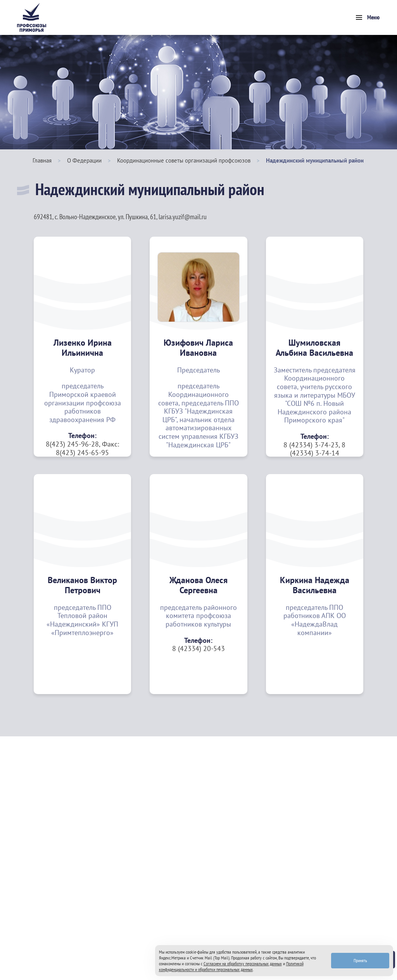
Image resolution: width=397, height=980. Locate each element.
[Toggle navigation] (368, 17)
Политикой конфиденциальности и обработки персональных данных (231, 966)
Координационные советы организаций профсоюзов (184, 160)
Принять (360, 960)
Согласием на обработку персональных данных (243, 964)
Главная (42, 160)
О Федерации (84, 160)
